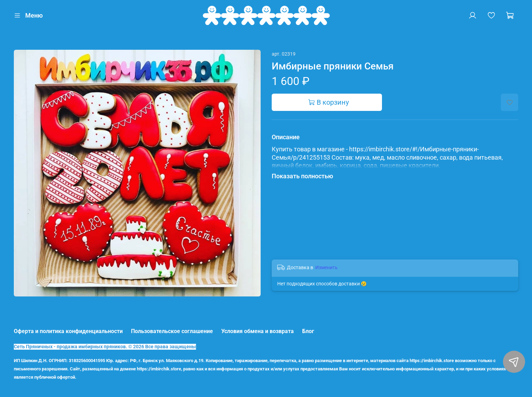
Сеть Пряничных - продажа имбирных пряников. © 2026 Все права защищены (105, 347)
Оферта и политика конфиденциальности (68, 331)
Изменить (326, 267)
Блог (308, 331)
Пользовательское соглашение (172, 331)
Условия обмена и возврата (258, 331)
